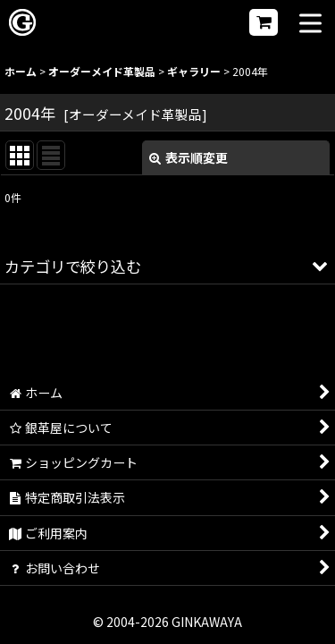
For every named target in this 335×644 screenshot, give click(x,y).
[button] (310, 25)
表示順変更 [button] (188, 157)
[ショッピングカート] (264, 22)
